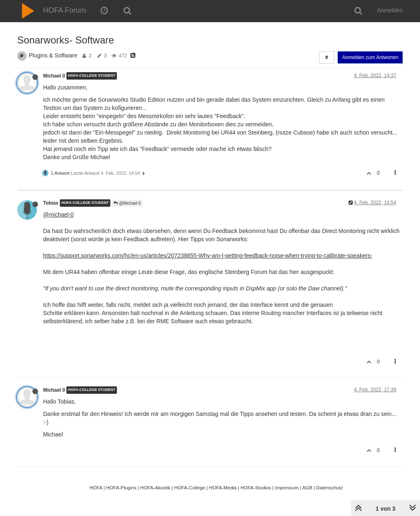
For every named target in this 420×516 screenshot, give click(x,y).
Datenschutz (330, 487)
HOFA (96, 487)
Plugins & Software (53, 55)
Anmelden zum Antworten (370, 57)
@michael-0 (58, 215)
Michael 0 (54, 76)
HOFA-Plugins (121, 487)
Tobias (51, 203)
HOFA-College (190, 487)
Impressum (287, 487)
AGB (307, 487)
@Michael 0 (127, 203)
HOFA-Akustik (155, 487)
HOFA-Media (223, 487)
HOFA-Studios (256, 487)
